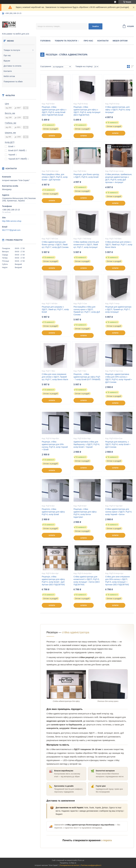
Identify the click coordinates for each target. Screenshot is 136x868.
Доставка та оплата (12, 66)
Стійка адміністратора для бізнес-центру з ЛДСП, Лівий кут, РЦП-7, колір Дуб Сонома (55, 245)
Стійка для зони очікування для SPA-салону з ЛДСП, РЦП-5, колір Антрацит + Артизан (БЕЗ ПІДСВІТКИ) (117, 581)
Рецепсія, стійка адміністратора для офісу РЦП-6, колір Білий (53, 512)
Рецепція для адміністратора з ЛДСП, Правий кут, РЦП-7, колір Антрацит (118, 309)
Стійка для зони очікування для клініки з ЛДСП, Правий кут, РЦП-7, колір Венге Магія (55, 377)
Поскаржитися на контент (70, 865)
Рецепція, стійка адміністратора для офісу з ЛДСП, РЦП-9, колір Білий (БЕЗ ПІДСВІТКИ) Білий (54, 111)
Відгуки (7, 61)
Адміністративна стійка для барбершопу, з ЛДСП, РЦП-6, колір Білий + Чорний (87, 444)
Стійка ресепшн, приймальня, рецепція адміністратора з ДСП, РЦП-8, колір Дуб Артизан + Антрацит (119, 178)
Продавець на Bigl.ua (68, 863)
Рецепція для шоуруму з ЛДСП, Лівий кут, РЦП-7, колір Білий (55, 309)
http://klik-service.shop (12, 221)
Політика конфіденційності (91, 865)
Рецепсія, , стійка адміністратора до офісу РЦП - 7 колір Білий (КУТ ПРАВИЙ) (87, 377)
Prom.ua (81, 860)
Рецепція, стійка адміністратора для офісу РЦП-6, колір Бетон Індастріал (85, 513)
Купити (52, 136)
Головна (45, 41)
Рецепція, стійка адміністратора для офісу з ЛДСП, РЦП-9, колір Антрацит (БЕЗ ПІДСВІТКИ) (87, 111)
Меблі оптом (9, 76)
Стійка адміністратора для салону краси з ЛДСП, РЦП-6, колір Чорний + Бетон (119, 512)
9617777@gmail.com (11, 230)
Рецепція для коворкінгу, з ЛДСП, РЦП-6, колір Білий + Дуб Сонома (118, 444)
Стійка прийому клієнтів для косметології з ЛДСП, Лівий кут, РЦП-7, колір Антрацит (86, 245)
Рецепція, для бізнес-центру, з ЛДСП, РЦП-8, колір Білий (86, 176)
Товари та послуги (12, 50)
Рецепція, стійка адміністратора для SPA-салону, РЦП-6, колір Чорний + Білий (55, 446)
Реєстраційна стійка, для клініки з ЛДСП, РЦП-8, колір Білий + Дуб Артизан (55, 177)
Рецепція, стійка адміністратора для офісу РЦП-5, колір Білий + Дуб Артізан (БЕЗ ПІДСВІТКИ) (53, 581)
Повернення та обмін (13, 82)
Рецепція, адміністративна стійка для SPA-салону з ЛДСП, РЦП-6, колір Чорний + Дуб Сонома (119, 378)
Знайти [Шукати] (96, 26)
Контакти (8, 71)
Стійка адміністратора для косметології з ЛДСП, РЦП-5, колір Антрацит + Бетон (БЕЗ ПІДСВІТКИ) (87, 581)
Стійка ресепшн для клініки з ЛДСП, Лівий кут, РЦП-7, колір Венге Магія (119, 245)
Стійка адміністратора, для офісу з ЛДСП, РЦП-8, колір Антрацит (118, 110)
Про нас (7, 55)
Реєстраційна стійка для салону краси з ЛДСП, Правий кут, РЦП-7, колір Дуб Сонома (87, 311)
